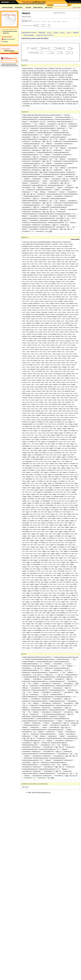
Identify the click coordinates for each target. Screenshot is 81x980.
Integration (76, 33)
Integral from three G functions (45, 35)
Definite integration (29, 35)
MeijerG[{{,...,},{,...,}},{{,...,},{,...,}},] (54, 33)
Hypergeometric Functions (29, 33)
